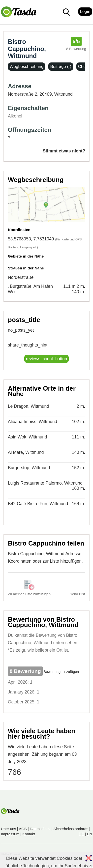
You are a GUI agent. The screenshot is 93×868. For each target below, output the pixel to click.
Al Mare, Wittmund (26, 452)
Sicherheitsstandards (71, 829)
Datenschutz (40, 829)
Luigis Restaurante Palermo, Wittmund (45, 483)
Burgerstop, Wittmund (29, 468)
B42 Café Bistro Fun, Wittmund (38, 504)
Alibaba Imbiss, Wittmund (33, 422)
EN (89, 834)
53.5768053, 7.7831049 (31, 239)
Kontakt (29, 834)
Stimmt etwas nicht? (64, 151)
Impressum (10, 834)
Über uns (9, 829)
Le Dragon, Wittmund (29, 406)
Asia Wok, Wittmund (28, 437)
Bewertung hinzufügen (61, 672)
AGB (23, 829)
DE (81, 834)
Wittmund (63, 94)
